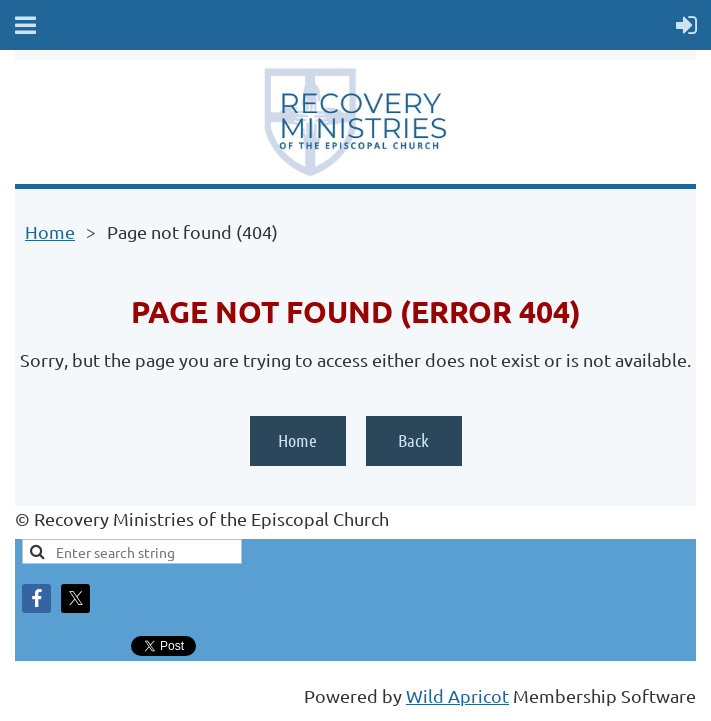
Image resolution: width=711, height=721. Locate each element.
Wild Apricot (457, 695)
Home (50, 231)
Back (413, 440)
